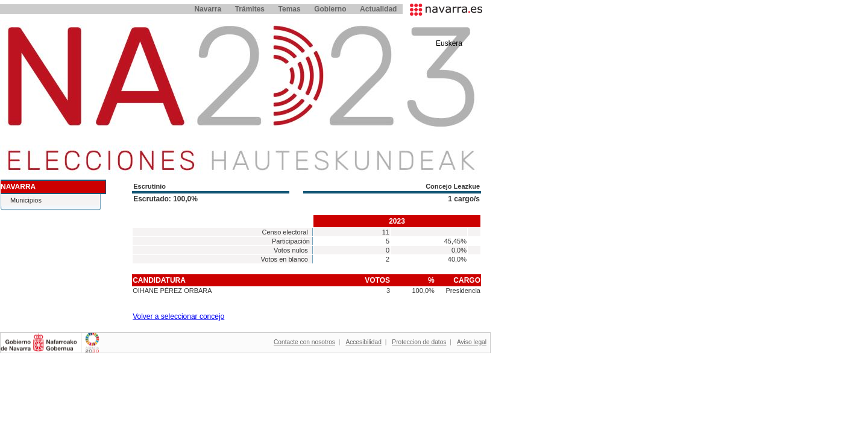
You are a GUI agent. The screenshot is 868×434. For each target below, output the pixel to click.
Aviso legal (472, 342)
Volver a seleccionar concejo (178, 316)
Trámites (250, 9)
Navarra (208, 9)
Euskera (449, 43)
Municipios (26, 200)
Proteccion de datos (419, 342)
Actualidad (378, 9)
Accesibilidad (363, 342)
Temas (290, 9)
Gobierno (330, 9)
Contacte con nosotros (304, 342)
